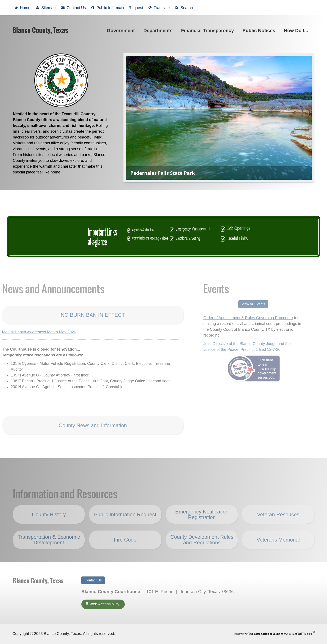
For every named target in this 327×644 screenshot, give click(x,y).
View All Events (244, 304)
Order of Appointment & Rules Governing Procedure (239, 318)
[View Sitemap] (46, 8)
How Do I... (297, 31)
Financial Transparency (208, 31)
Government (122, 31)
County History (49, 523)
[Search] (184, 8)
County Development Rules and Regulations (202, 549)
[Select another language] (159, 8)
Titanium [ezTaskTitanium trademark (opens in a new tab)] (303, 634)
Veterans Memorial (278, 549)
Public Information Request (125, 523)
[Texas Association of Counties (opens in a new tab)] (266, 634)
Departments (159, 31)
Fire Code (125, 549)
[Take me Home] (23, 8)
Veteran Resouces (278, 523)
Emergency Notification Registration (202, 523)
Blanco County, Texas (40, 30)
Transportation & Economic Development (49, 549)
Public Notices (260, 31)
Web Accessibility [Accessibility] (103, 604)
